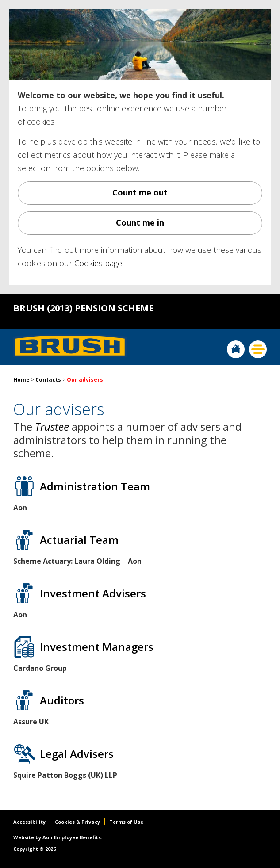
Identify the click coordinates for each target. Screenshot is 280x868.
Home (236, 349)
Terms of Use (126, 822)
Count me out (140, 192)
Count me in (140, 222)
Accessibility (29, 822)
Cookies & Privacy (77, 822)
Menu (258, 349)
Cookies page (98, 263)
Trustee (52, 426)
